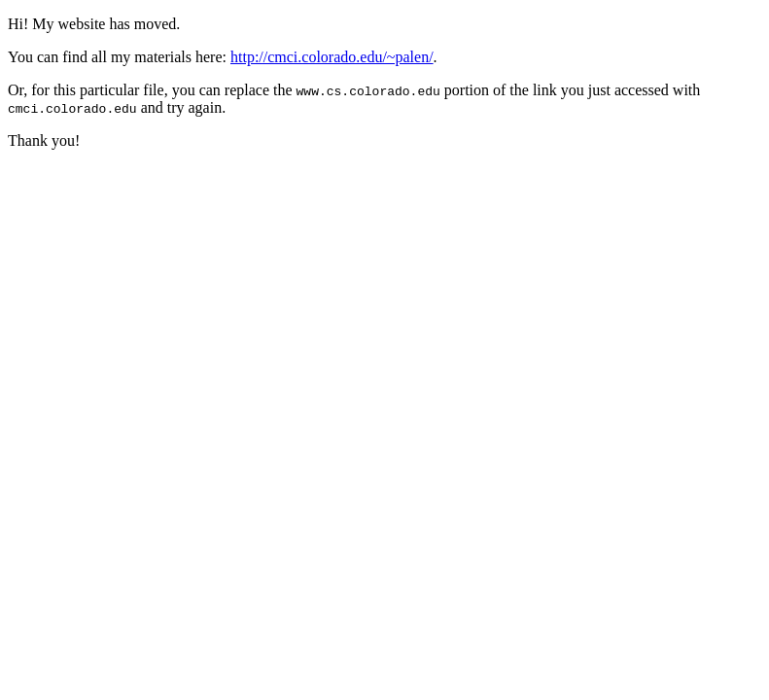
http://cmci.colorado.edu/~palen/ (332, 57)
